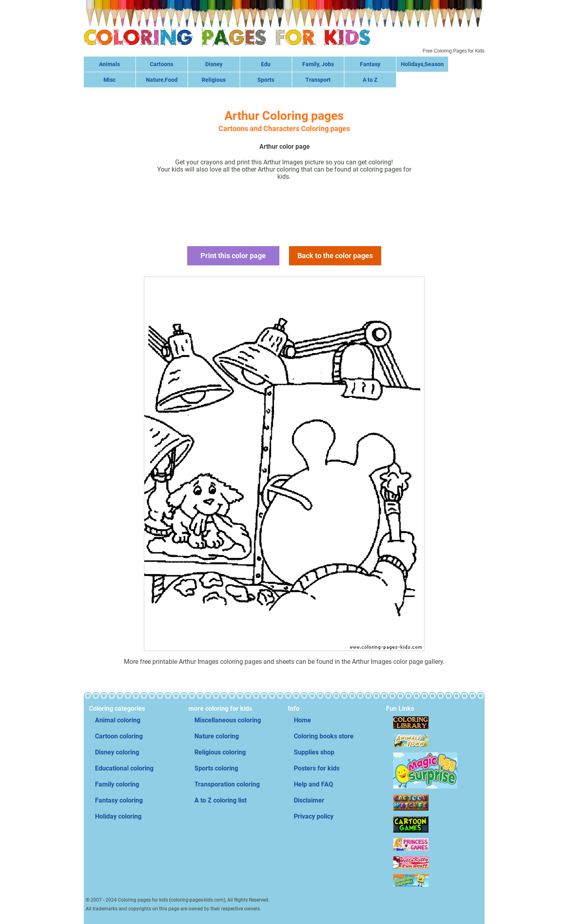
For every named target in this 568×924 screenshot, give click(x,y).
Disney (214, 64)
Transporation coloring (227, 784)
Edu (266, 64)
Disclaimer (309, 800)
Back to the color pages (335, 256)
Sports (266, 80)
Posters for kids (317, 768)
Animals (109, 64)
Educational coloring (124, 768)
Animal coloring (118, 720)
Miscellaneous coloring (228, 720)
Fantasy (370, 64)
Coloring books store (324, 736)
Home (302, 720)
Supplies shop (314, 752)
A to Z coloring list (220, 800)
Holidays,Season (422, 64)
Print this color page (233, 256)
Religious (214, 80)
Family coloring (117, 784)
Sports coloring (216, 768)
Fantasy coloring (119, 800)
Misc (109, 80)
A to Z (370, 80)
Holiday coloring (118, 816)
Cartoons (162, 64)
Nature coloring (217, 736)
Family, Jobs (318, 64)
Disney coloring (117, 752)
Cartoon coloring (119, 736)
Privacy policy (314, 816)
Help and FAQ (313, 784)
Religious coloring (220, 752)
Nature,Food (162, 80)
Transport (318, 80)
